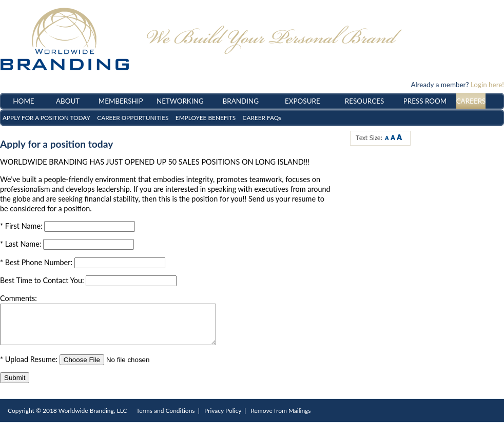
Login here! (487, 85)
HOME (23, 101)
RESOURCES (364, 101)
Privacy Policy (223, 418)
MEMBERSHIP (121, 101)
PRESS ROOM (425, 101)
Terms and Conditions (166, 418)
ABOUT (68, 101)
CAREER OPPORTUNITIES (133, 118)
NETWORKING (180, 101)
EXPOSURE (303, 101)
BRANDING (241, 101)
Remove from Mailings (280, 418)
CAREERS (471, 101)
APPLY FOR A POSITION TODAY (46, 118)
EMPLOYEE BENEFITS (206, 118)
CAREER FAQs (262, 118)
